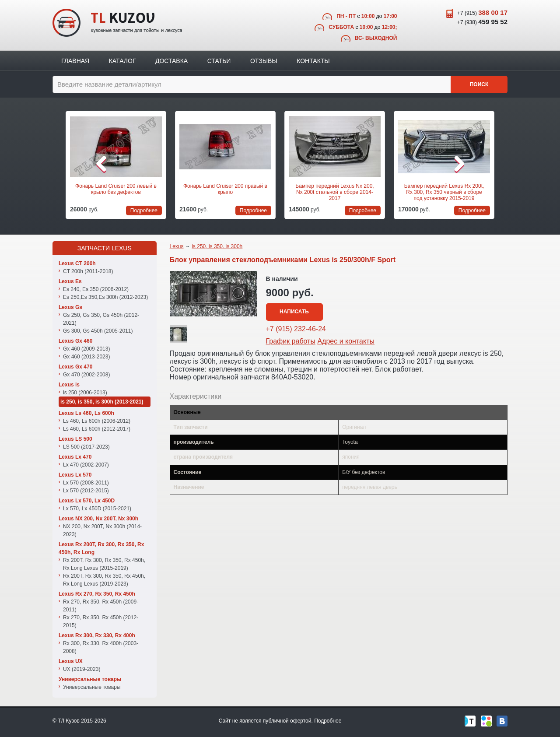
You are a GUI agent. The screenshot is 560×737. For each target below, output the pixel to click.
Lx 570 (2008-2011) (86, 483)
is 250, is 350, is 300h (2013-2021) (102, 402)
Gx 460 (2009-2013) (86, 349)
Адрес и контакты (346, 341)
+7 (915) (482, 12)
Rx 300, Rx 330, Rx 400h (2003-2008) (101, 647)
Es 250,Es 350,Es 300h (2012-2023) (105, 297)
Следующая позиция (502, 164)
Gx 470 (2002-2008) (86, 375)
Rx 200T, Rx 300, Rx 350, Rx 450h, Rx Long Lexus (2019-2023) (104, 580)
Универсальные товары (92, 687)
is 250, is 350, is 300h (217, 246)
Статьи (219, 61)
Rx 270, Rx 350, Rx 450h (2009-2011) (101, 606)
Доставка (171, 61)
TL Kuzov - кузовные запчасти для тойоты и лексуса (117, 23)
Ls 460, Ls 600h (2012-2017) (97, 429)
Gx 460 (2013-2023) (86, 357)
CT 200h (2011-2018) (88, 271)
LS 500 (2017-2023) (86, 447)
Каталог (122, 61)
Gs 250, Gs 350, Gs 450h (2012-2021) (101, 319)
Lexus (177, 246)
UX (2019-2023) (82, 669)
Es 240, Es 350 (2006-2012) (96, 289)
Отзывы (264, 61)
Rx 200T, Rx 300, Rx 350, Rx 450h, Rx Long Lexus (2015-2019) (104, 564)
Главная (75, 61)
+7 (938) (482, 22)
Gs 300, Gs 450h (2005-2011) (98, 331)
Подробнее (328, 721)
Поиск (479, 84)
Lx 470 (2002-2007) (86, 465)
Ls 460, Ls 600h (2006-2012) (97, 421)
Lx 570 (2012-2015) (86, 491)
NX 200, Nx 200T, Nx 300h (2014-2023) (102, 530)
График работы (291, 341)
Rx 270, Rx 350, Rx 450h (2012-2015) (101, 621)
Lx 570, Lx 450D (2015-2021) (97, 509)
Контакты (313, 61)
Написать (294, 312)
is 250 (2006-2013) (85, 393)
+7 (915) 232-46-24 (296, 329)
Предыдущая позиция (58, 164)
